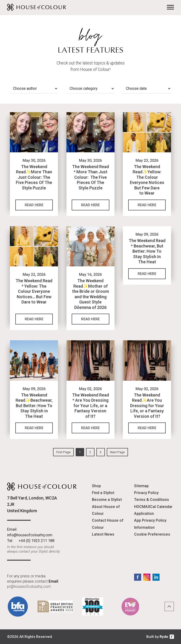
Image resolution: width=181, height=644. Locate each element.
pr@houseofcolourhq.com (29, 586)
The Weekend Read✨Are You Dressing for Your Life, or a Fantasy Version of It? (147, 406)
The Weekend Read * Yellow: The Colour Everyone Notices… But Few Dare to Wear (34, 291)
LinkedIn (156, 577)
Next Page (117, 452)
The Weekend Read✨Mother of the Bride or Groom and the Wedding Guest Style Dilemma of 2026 (90, 294)
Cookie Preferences (152, 534)
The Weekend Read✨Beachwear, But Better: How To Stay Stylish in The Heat (34, 406)
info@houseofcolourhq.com (30, 535)
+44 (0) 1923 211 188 (37, 541)
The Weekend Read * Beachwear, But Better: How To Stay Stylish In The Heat (147, 251)
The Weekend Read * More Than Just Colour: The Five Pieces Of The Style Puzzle (90, 177)
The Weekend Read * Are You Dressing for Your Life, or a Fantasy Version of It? (90, 406)
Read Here (34, 205)
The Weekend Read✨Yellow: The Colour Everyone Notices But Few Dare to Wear (147, 180)
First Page (63, 452)
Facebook (138, 577)
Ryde (164, 637)
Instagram (147, 577)
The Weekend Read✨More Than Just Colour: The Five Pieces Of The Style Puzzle (34, 177)
